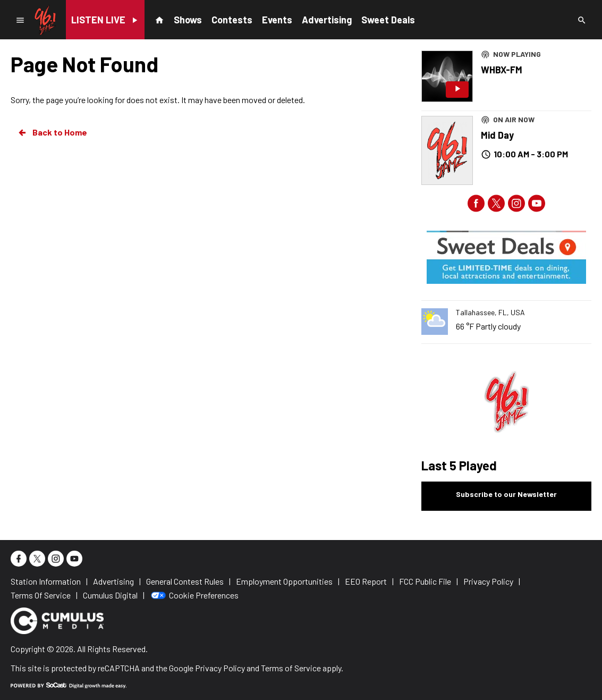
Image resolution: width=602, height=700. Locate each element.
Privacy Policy (220, 668)
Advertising (327, 20)
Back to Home (52, 132)
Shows (188, 20)
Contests (232, 20)
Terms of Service (291, 668)
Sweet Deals (388, 20)
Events (277, 20)
